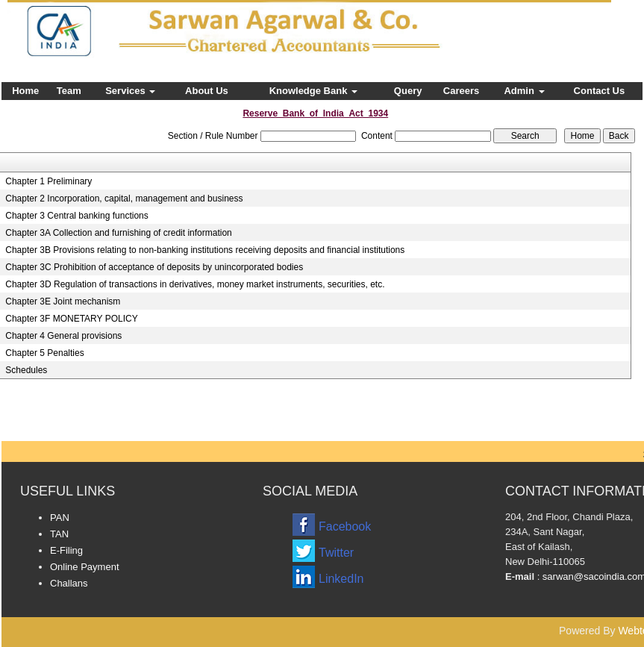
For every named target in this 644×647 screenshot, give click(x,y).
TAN (59, 534)
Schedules (26, 370)
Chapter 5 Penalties (44, 353)
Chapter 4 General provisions (63, 336)
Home (25, 91)
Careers (461, 91)
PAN (60, 518)
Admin (524, 91)
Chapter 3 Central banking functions (76, 216)
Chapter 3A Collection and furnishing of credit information (119, 233)
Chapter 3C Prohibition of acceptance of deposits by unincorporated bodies (154, 267)
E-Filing (66, 550)
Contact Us (600, 91)
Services (130, 91)
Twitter (336, 553)
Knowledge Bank (313, 91)
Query (408, 91)
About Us (207, 91)
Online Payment (85, 567)
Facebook (345, 526)
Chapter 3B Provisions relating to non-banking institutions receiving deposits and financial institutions (205, 250)
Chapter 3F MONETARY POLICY (71, 319)
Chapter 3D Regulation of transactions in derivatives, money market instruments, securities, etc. (195, 284)
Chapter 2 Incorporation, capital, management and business (124, 199)
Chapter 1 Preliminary (49, 181)
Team (69, 91)
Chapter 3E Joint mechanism (63, 301)
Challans (69, 583)
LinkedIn (341, 579)
